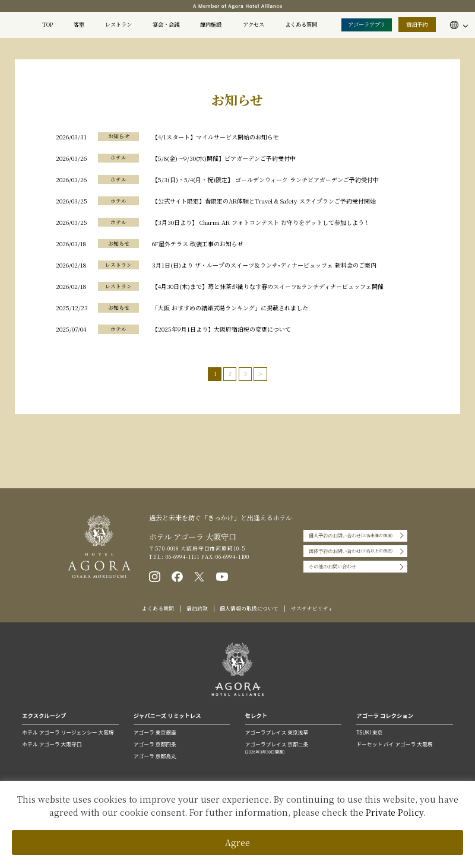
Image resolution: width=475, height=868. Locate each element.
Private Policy (395, 812)
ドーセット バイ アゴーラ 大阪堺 (394, 744)
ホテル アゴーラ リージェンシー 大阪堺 (68, 732)
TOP (47, 24)
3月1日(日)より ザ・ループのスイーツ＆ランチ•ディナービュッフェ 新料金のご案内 (264, 265)
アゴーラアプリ (367, 24)
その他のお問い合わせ (332, 566)
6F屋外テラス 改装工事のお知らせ (198, 244)
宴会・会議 (166, 24)
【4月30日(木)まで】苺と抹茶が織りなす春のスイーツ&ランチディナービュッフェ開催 (268, 286)
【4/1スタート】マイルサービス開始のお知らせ (216, 137)
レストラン (118, 24)
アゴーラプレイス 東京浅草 (277, 732)
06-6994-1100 (233, 557)
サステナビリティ (312, 608)
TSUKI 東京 (369, 732)
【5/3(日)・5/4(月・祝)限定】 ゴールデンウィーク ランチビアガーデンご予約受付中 (265, 179)
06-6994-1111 (182, 557)
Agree (237, 842)
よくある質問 (301, 24)
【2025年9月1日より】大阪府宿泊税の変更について (221, 329)
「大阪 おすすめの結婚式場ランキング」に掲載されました (230, 308)
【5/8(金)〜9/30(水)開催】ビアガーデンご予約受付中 (224, 158)
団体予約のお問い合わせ (351, 551)
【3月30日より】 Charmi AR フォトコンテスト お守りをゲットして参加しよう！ (261, 222)
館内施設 (211, 24)
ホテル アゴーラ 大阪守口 (52, 744)
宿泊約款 (197, 608)
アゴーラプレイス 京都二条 (294, 748)
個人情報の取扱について (249, 608)
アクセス (254, 24)
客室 (79, 24)
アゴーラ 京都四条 (155, 744)
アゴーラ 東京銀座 (155, 732)
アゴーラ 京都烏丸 (155, 756)
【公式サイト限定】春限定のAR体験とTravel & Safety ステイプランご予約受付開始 (264, 201)
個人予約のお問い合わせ (351, 536)
